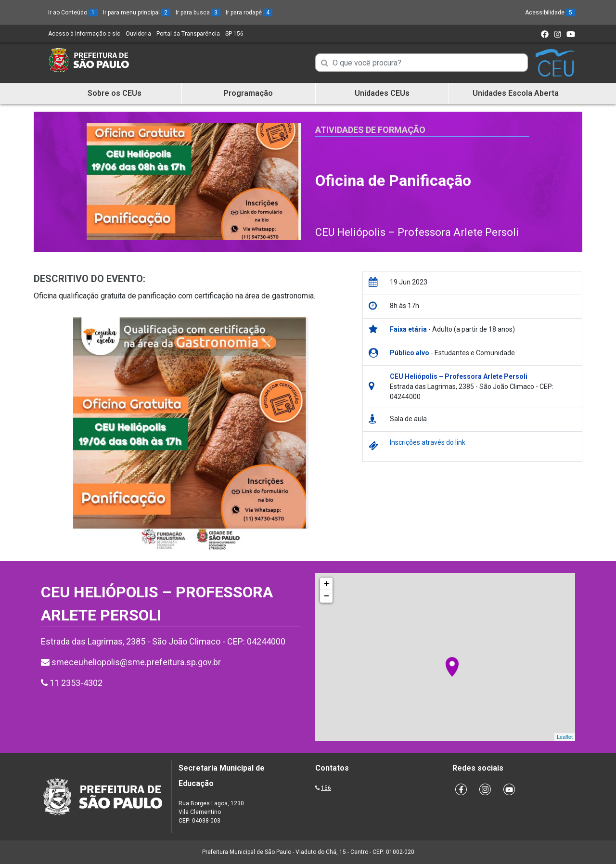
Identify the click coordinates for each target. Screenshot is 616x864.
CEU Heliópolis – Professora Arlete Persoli (417, 232)
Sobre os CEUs (115, 93)
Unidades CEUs (382, 93)
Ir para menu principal (137, 13)
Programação (248, 93)
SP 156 (234, 34)
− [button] (327, 596)
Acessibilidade (550, 13)
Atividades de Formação (370, 130)
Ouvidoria (138, 34)
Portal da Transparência (188, 34)
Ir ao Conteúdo (73, 13)
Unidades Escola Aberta (516, 93)
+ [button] (327, 584)
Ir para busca (198, 13)
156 (326, 788)
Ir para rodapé (249, 13)
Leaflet (565, 737)
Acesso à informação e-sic (84, 34)
